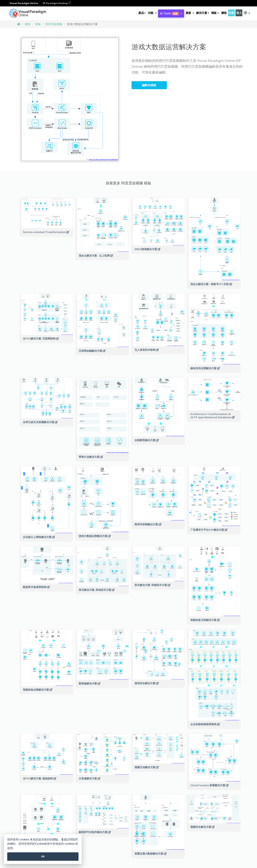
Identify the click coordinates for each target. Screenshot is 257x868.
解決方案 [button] (203, 13)
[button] (152, 13)
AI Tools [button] (171, 13)
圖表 (28, 24)
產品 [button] (142, 13)
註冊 (231, 13)
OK (43, 856)
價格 (224, 13)
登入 (239, 13)
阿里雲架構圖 (54, 24)
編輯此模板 (149, 85)
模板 (38, 24)
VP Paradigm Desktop (57, 3)
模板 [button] (215, 13)
